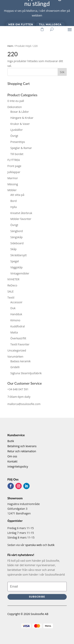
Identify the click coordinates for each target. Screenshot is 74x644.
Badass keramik (21, 361)
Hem (10, 46)
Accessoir (16, 302)
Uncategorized (17, 350)
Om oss (12, 456)
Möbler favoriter (21, 219)
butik (51, 545)
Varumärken (15, 357)
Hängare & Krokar (22, 118)
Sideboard (17, 243)
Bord (14, 201)
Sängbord (17, 231)
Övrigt (14, 136)
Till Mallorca (50, 24)
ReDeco (12, 285)
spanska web (34, 545)
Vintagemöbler (20, 273)
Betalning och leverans (22, 446)
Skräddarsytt (19, 255)
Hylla (14, 207)
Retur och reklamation (22, 451)
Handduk (16, 314)
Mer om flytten (21, 24)
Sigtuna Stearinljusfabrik (26, 373)
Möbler (12, 190)
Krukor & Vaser (20, 124)
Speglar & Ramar (21, 148)
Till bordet (17, 154)
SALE (11, 291)
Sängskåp (17, 237)
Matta (14, 332)
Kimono (15, 320)
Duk (13, 308)
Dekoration (15, 107)
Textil (11, 297)
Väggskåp (17, 267)
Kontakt (13, 461)
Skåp (14, 249)
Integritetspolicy (18, 466)
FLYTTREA (14, 160)
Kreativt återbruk (21, 213)
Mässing (13, 184)
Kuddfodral (18, 326)
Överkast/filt (18, 338)
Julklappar (14, 172)
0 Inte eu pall (16, 101)
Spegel (15, 261)
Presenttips (18, 142)
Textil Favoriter (20, 344)
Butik (11, 441)
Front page (14, 166)
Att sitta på (17, 195)
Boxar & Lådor (20, 112)
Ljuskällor (17, 130)
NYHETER (14, 279)
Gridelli (15, 367)
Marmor (13, 178)
